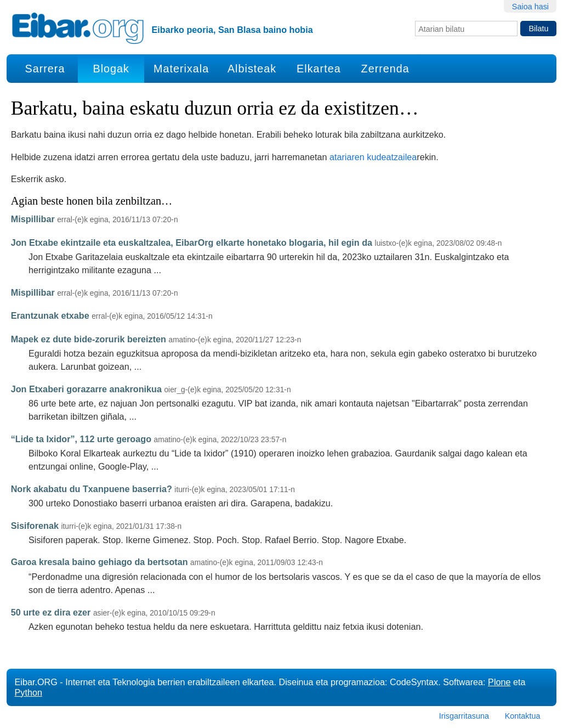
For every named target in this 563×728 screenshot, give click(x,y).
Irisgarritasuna (464, 716)
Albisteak (252, 69)
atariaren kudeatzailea (373, 157)
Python (29, 692)
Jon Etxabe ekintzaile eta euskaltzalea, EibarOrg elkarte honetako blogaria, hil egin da (192, 242)
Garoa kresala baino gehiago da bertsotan (99, 562)
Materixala (181, 69)
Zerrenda (385, 69)
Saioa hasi (530, 7)
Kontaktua (523, 716)
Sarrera (45, 69)
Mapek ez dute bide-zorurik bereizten (89, 339)
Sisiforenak (35, 526)
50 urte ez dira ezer (51, 612)
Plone (499, 682)
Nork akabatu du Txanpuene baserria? (92, 489)
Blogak (111, 69)
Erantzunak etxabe (50, 315)
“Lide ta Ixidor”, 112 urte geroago (81, 439)
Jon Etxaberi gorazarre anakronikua (86, 389)
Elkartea (319, 69)
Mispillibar (33, 219)
